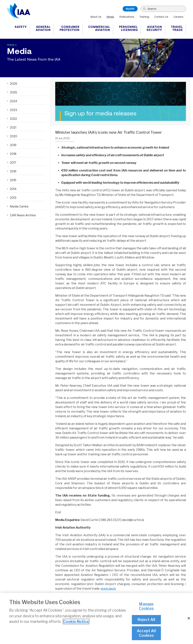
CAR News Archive (23, 215)
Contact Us (161, 17)
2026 (13, 84)
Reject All (146, 620)
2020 (14, 136)
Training (144, 17)
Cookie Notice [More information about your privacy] (76, 622)
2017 (13, 163)
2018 (13, 154)
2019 (13, 145)
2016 (13, 171)
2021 (13, 127)
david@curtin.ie (133, 520)
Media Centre (19, 206)
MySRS (130, 9)
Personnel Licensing (128, 28)
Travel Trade (177, 28)
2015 (13, 180)
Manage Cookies (146, 607)
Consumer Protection (70, 28)
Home (11, 45)
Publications (127, 17)
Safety (21, 27)
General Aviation (43, 28)
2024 (13, 101)
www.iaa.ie (108, 589)
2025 (13, 92)
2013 (13, 198)
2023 (13, 110)
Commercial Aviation (99, 28)
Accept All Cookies (146, 633)
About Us (96, 17)
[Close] (189, 619)
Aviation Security (154, 28)
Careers (178, 17)
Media (110, 17)
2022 (13, 119)
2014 (13, 189)
